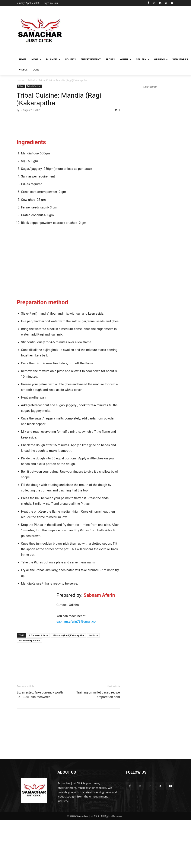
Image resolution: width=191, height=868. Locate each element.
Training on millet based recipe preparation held (98, 743)
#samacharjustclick (29, 688)
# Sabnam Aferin (38, 683)
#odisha (93, 683)
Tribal (31, 80)
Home (20, 80)
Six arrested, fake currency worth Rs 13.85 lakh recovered (40, 743)
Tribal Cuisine (34, 86)
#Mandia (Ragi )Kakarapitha (68, 683)
